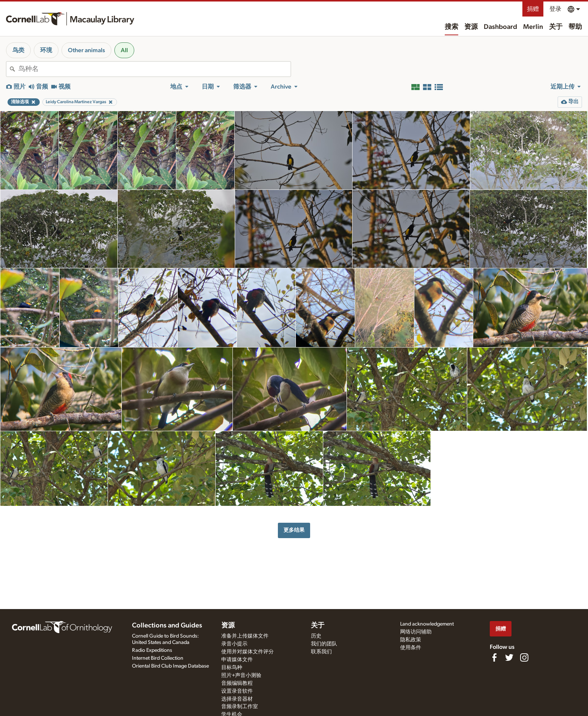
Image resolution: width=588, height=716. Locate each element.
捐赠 (533, 9)
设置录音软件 (237, 691)
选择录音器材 (237, 699)
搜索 (451, 27)
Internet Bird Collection (158, 658)
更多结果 (294, 530)
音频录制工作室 (240, 707)
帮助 (575, 27)
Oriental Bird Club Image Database (170, 666)
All (124, 50)
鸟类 (18, 50)
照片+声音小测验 (241, 675)
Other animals (86, 50)
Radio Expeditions (152, 650)
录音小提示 (234, 644)
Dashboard (500, 27)
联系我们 (321, 652)
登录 (555, 9)
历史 (316, 636)
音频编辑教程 (237, 683)
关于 (556, 27)
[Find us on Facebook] (494, 657)
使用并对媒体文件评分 (247, 652)
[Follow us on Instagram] (524, 657)
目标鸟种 (232, 668)
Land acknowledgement (427, 624)
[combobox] (154, 69)
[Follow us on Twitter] (509, 657)
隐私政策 (411, 640)
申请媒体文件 (237, 660)
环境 (46, 50)
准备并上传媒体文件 (245, 636)
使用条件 (411, 648)
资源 (471, 27)
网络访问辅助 (416, 632)
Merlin (533, 27)
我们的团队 (324, 644)
